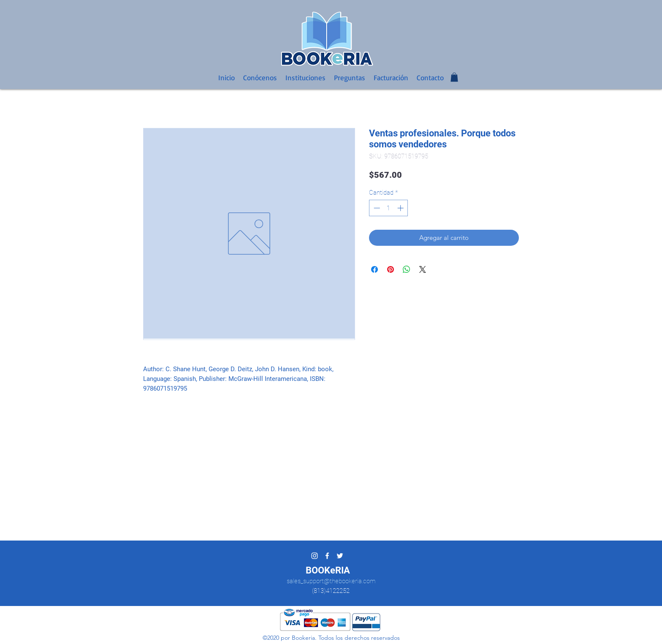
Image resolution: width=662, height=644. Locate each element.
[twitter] (340, 556)
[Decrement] (376, 208)
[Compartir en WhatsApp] (407, 269)
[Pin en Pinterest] (391, 269)
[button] (454, 77)
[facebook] (327, 556)
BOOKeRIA (328, 570)
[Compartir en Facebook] (374, 269)
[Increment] (401, 208)
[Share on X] (423, 269)
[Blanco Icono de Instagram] (315, 556)
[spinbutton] (389, 208)
